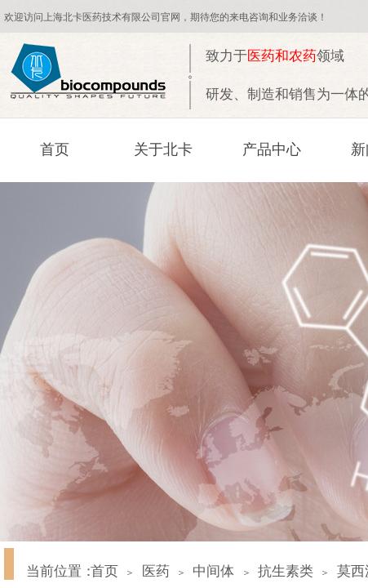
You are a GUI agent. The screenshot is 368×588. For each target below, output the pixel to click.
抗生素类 (286, 571)
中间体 (213, 571)
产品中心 (272, 149)
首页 (55, 149)
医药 (156, 571)
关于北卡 (163, 149)
